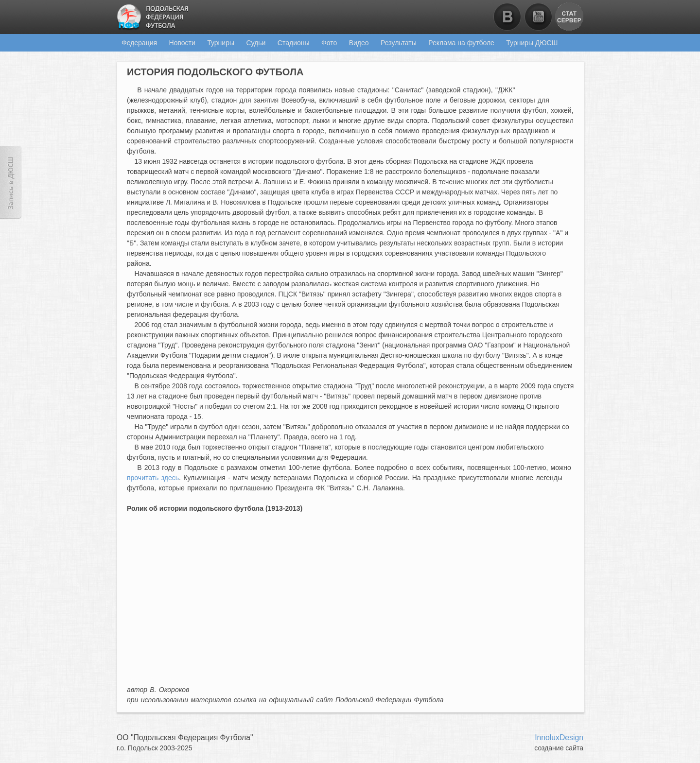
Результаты (399, 43)
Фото (329, 43)
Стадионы (294, 43)
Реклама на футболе (461, 43)
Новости (182, 43)
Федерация (139, 43)
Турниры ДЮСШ (532, 43)
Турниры (221, 43)
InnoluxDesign (559, 737)
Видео (359, 43)
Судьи (256, 43)
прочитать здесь (153, 478)
